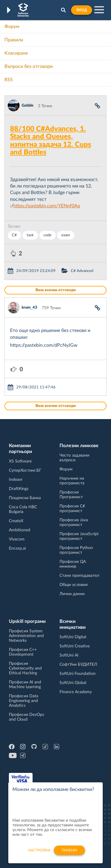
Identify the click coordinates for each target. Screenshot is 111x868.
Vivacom (17, 539)
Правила (14, 40)
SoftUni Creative (75, 646)
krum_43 (29, 308)
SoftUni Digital (73, 637)
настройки (39, 853)
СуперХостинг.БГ (25, 470)
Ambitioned (20, 530)
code (48, 235)
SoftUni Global (73, 683)
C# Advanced (82, 271)
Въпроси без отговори (29, 66)
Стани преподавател (79, 576)
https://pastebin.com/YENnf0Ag (47, 206)
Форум (12, 27)
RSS (9, 80)
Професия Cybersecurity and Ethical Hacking (25, 668)
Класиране (16, 53)
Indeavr (16, 480)
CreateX (16, 521)
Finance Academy (76, 692)
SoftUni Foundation (78, 674)
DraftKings (19, 489)
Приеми (69, 853)
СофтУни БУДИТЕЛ (78, 665)
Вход (82, 10)
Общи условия (74, 585)
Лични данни (72, 594)
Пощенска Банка (25, 498)
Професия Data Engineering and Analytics (24, 701)
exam (66, 235)
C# (14, 235)
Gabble (28, 106)
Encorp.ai (17, 548)
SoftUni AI (69, 655)
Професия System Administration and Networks (26, 636)
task (30, 235)
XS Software (20, 461)
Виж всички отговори (56, 290)
